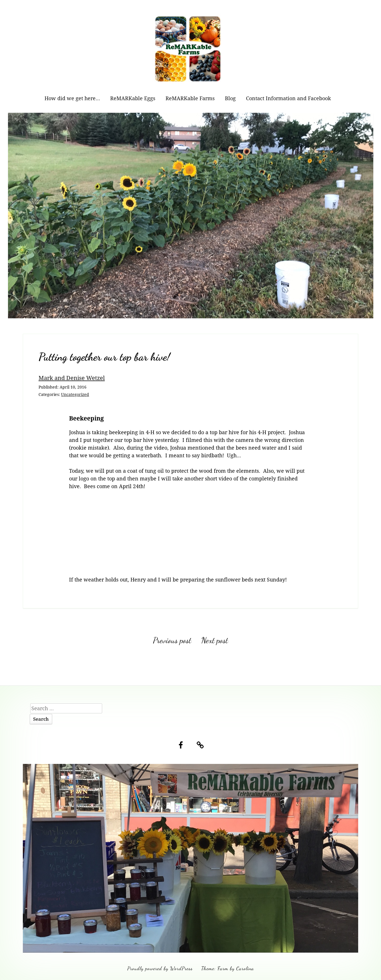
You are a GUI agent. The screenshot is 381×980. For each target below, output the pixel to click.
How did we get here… (72, 98)
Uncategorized (75, 394)
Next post (215, 640)
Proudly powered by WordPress (160, 968)
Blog (230, 98)
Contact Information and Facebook (289, 98)
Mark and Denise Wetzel (72, 378)
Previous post (172, 640)
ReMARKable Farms (190, 98)
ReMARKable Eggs (133, 98)
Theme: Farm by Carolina (228, 968)
